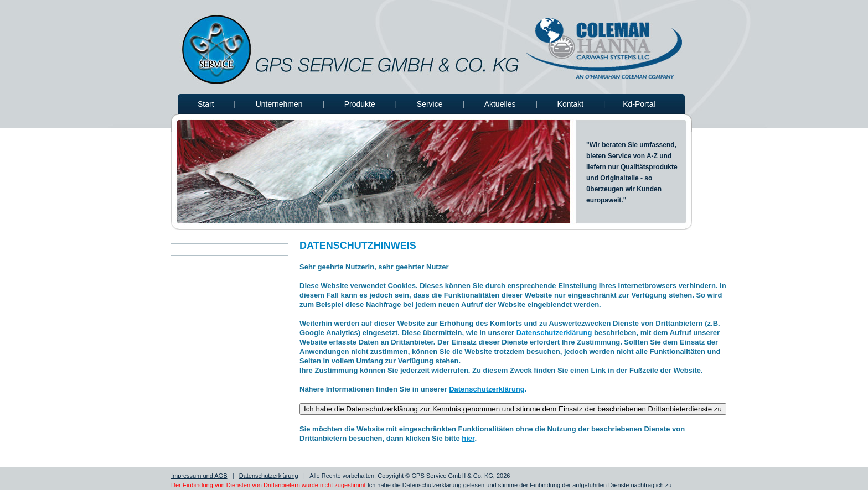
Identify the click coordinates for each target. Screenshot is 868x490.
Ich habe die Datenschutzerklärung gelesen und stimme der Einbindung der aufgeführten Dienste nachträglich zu (520, 485)
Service (430, 104)
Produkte (360, 104)
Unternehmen (279, 104)
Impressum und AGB (199, 476)
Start (206, 104)
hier (468, 438)
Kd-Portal (639, 104)
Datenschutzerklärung (554, 333)
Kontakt (570, 104)
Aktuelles (500, 104)
